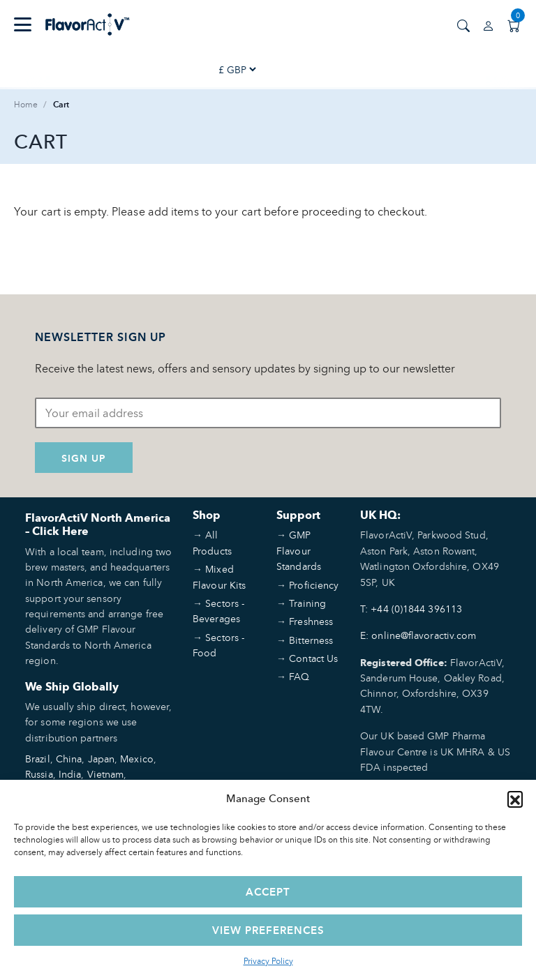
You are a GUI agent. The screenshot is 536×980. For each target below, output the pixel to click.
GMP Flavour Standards (299, 550)
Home (26, 104)
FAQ (299, 676)
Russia (39, 774)
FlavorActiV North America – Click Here (98, 525)
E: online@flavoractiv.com (418, 635)
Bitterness (311, 640)
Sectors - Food (218, 645)
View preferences (268, 930)
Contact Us (313, 658)
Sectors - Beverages (218, 611)
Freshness (311, 621)
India (70, 774)
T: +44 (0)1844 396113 (411, 609)
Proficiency (314, 585)
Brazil (38, 759)
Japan (102, 759)
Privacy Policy (268, 961)
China (69, 759)
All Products (212, 542)
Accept (268, 892)
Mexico (137, 759)
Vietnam (106, 774)
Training (307, 603)
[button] (515, 799)
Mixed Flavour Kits (219, 576)
